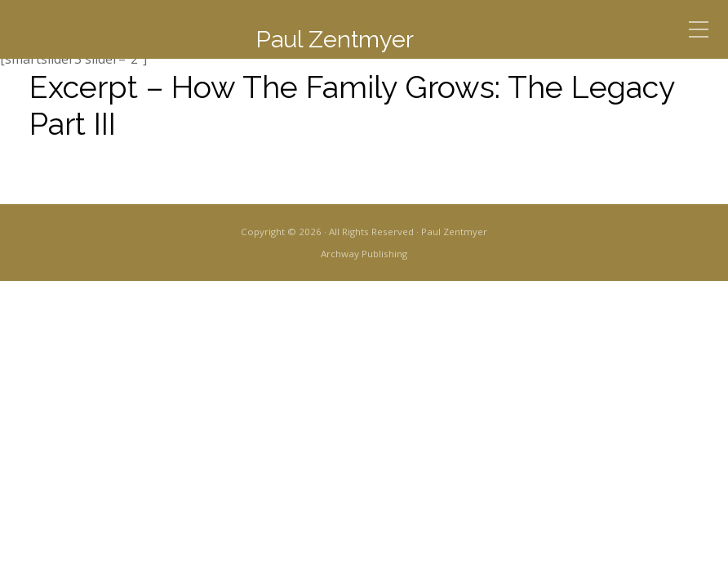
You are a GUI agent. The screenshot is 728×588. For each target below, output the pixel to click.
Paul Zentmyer (335, 39)
